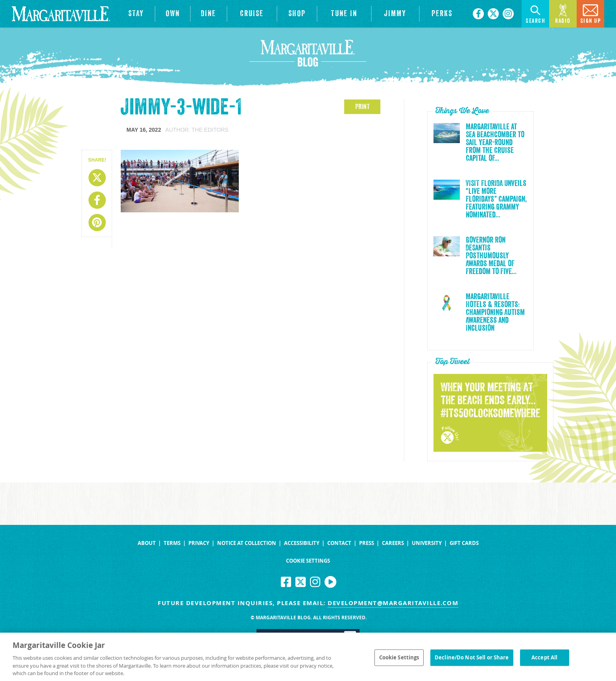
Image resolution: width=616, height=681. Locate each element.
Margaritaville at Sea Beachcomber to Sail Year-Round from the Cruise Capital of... (495, 143)
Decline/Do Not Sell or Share (472, 660)
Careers (393, 543)
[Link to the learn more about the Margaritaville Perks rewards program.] (442, 14)
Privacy (199, 543)
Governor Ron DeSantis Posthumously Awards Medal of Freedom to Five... (491, 256)
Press (367, 543)
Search (535, 13)
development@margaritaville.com (393, 603)
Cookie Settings (308, 561)
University (427, 543)
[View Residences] (173, 14)
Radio (563, 13)
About (147, 543)
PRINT (362, 107)
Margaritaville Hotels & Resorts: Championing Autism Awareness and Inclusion (495, 313)
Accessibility (302, 543)
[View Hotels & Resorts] (136, 14)
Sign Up (591, 13)
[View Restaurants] (209, 14)
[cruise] (252, 14)
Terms (172, 543)
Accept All (544, 660)
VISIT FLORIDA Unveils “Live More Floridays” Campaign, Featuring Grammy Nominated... (496, 199)
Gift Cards (464, 543)
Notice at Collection (247, 543)
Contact (339, 543)
